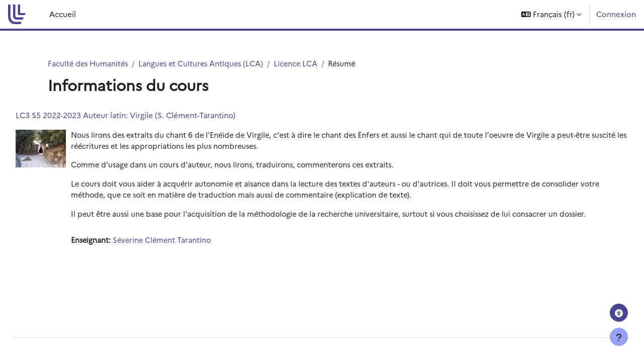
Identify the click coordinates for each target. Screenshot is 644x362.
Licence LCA (303, 64)
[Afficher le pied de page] (619, 337)
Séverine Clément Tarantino (187, 254)
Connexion (616, 14)
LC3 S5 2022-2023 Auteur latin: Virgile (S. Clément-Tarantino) (148, 115)
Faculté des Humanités (89, 64)
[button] (551, 14)
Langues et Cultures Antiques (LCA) (206, 64)
